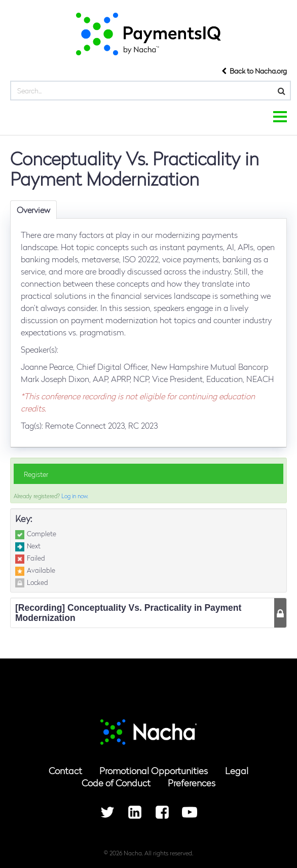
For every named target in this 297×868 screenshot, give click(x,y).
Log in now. (75, 496)
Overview (33, 210)
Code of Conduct (116, 783)
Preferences (192, 783)
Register (36, 474)
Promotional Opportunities (154, 770)
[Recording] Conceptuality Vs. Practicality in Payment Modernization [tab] (128, 613)
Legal (237, 770)
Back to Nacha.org (254, 71)
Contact (65, 770)
